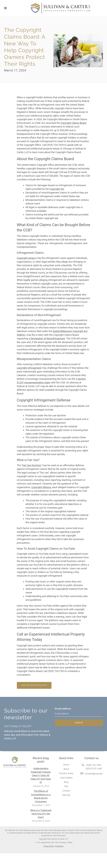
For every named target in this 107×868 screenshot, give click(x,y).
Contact (66, 791)
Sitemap (66, 795)
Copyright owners (26, 258)
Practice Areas (66, 773)
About (66, 769)
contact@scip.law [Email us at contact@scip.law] (94, 774)
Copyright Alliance (41, 487)
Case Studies (66, 778)
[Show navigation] (6, 8)
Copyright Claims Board (73, 123)
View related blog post (34, 685)
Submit (79, 723)
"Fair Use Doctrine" (32, 465)
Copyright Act (57, 189)
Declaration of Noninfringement (48, 338)
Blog (66, 782)
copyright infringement (29, 368)
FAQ (66, 786)
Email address (64, 709)
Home (66, 765)
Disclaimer (59, 846)
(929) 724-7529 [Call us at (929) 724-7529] (94, 765)
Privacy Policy (49, 846)
